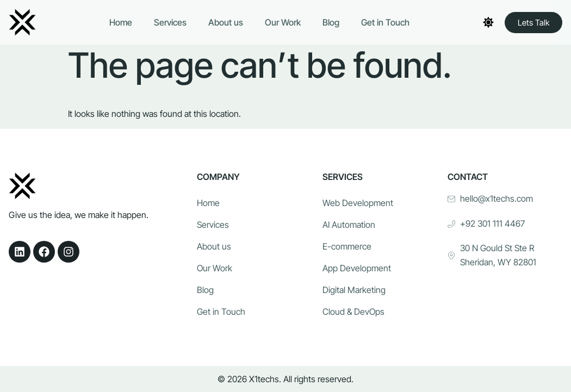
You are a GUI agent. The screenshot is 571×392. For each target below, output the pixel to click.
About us (226, 22)
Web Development (358, 203)
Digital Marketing (354, 290)
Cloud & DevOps (353, 312)
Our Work (283, 22)
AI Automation (349, 225)
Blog (331, 22)
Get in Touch (385, 22)
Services (170, 22)
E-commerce (347, 246)
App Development (357, 268)
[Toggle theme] (488, 22)
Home (121, 22)
